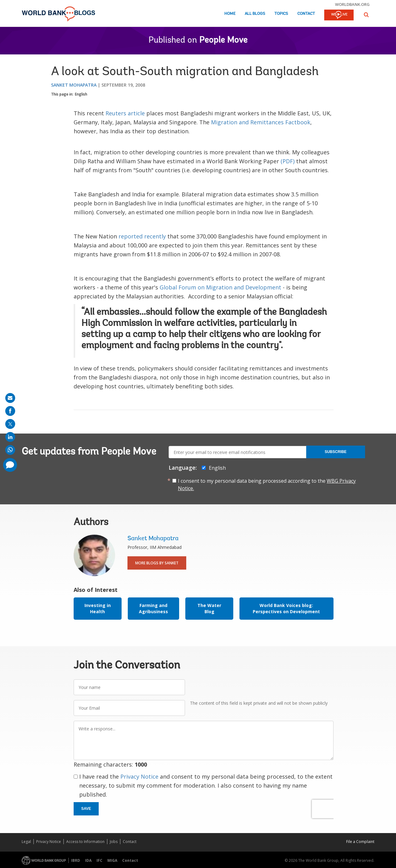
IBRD (76, 860)
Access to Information (85, 842)
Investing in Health (98, 608)
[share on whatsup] (10, 450)
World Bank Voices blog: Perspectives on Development (286, 608)
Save (86, 809)
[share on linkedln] (10, 437)
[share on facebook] (10, 411)
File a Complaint (360, 842)
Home (230, 14)
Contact (306, 14)
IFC (99, 860)
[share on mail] (10, 398)
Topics (281, 14)
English (81, 94)
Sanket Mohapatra (74, 85)
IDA (88, 860)
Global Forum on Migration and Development (220, 287)
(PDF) (288, 161)
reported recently (142, 236)
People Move (223, 41)
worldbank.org (352, 4)
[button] (366, 15)
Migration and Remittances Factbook (261, 122)
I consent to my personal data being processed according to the (267, 485)
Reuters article (125, 113)
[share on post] (10, 424)
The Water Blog (209, 608)
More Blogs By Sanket (157, 563)
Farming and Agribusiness (153, 608)
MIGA (112, 860)
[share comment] (10, 465)
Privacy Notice (139, 776)
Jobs (114, 842)
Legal (26, 842)
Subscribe (336, 452)
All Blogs (255, 14)
